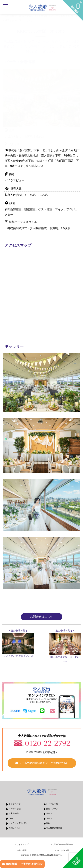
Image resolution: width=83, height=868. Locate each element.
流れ (48, 823)
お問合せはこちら (41, 617)
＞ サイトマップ (21, 844)
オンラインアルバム (18, 823)
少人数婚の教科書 (54, 828)
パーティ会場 (15, 809)
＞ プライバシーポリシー (62, 844)
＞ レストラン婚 (62, 850)
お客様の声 (14, 813)
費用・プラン (52, 809)
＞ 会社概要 (21, 850)
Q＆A (11, 818)
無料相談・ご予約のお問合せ (24, 864)
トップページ (15, 804)
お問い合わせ (15, 828)
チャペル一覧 (52, 804)
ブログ (49, 818)
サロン (49, 813)
